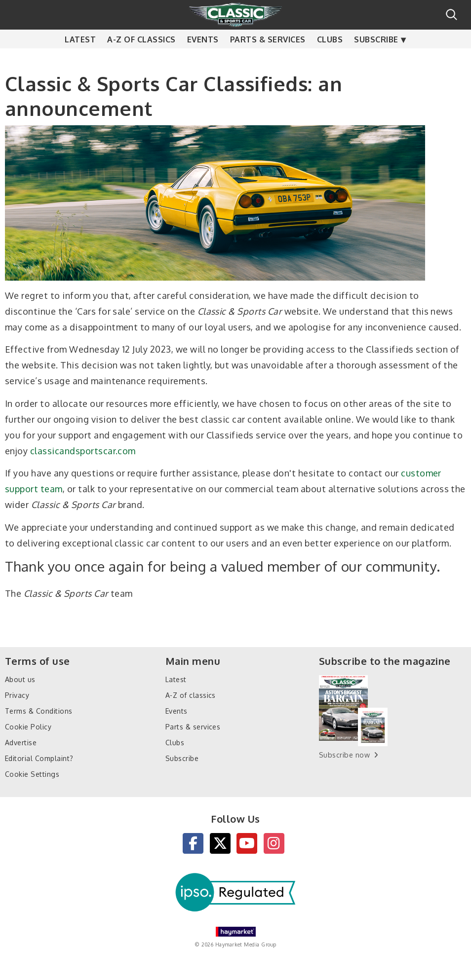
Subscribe (376, 59)
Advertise (21, 743)
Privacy (17, 695)
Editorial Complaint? (39, 758)
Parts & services (268, 59)
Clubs (330, 59)
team (52, 489)
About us (20, 679)
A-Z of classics (141, 59)
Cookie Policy (28, 727)
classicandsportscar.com (83, 451)
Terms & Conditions (39, 711)
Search (451, 15)
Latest (80, 59)
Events (203, 59)
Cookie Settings (32, 774)
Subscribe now (344, 755)
